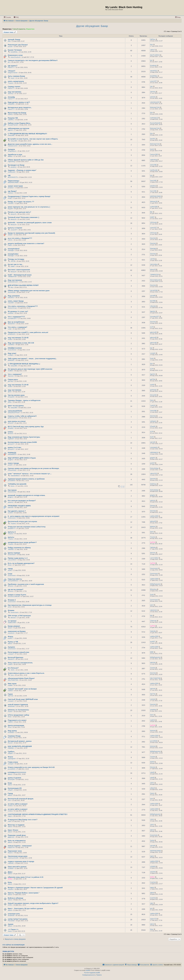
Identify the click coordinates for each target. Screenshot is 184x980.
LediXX (10, 664)
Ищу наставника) (15, 280)
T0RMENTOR (12, 277)
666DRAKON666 (13, 182)
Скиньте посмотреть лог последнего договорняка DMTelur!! (33, 60)
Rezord (10, 738)
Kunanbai (11, 732)
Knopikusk (153, 65)
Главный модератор (19, 29)
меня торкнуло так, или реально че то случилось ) (29, 207)
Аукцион (11, 149)
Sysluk (152, 840)
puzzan (10, 46)
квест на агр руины (16, 406)
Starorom (11, 376)
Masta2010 (11, 324)
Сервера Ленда (14, 736)
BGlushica (153, 589)
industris (10, 889)
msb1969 (11, 303)
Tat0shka (11, 549)
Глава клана (13, 762)
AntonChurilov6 (15, 57)
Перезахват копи (15, 851)
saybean (10, 193)
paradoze (13, 167)
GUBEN (10, 371)
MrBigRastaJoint (155, 584)
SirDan (10, 879)
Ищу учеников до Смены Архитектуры (24, 437)
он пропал (12, 621)
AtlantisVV (11, 659)
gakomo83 (153, 332)
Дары (10, 872)
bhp (12, 287)
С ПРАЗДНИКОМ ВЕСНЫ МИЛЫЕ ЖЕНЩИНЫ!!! (27, 134)
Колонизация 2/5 (15, 788)
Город (10, 793)
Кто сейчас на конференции (14, 945)
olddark (10, 235)
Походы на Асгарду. (16, 259)
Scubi (12, 78)
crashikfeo (11, 345)
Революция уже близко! (18, 45)
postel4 (10, 465)
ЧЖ (9, 175)
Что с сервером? (15, 374)
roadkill (10, 685)
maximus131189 (13, 858)
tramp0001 (11, 104)
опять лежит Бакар (16, 301)
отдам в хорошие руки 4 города (21, 861)
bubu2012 (11, 297)
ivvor (9, 800)
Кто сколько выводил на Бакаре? (22, 501)
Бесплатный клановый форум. (21, 799)
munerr (10, 711)
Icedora (10, 806)
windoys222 (11, 334)
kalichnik (10, 507)
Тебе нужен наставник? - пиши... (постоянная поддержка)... (32, 359)
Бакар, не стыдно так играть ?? (21, 202)
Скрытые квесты (15, 579)
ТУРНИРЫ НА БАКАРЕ (17, 484)
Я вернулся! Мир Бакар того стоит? (23, 820)
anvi (151, 908)
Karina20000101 (13, 581)
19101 (12, 670)
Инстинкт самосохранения (19, 270)
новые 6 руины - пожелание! (20, 846)
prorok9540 (11, 481)
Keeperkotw (154, 835)
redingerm (153, 421)
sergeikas (153, 710)
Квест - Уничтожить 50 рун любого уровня (25, 908)
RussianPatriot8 (13, 125)
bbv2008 (153, 301)
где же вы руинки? (16, 589)
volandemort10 (155, 102)
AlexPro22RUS (155, 55)
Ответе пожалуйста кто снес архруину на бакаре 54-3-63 (31, 767)
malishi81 (11, 863)
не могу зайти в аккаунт (18, 804)
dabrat (10, 643)
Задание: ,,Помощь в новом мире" (22, 170)
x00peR (10, 753)
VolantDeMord (15, 476)
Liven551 (11, 203)
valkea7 (153, 50)
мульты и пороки (15, 228)
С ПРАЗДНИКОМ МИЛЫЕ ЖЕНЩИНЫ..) (24, 364)
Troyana (10, 83)
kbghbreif (11, 439)
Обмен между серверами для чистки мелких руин (29, 291)
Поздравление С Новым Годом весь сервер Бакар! (29, 196)
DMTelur (153, 39)
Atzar (152, 929)
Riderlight (11, 250)
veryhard (153, 872)
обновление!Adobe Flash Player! (21, 678)
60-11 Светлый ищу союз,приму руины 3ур (26, 427)
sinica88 (153, 296)
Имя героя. (12, 684)
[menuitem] (16, 17)
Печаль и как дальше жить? (19, 212)
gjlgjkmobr (11, 837)
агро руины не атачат (17, 421)
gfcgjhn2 (10, 460)
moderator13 (154, 118)
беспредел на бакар (16, 165)
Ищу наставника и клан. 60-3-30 (21, 343)
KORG (10, 905)
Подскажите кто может (17, 720)
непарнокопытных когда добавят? (22, 542)
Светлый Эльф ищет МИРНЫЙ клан (23, 699)
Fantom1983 (154, 154)
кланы (10, 432)
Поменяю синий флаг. (17, 835)
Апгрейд (11, 97)
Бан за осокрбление (16, 322)
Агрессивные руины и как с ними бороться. (26, 673)
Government (12, 518)
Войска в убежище (16, 898)
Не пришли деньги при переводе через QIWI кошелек (30, 369)
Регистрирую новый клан (18, 652)
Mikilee (10, 156)
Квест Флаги (13, 830)
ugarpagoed (12, 759)
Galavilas (153, 631)
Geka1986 (11, 135)
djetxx (10, 392)
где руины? (13, 66)
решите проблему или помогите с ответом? (26, 243)
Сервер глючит (14, 87)
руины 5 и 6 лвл (15, 447)
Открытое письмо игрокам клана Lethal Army (27, 527)
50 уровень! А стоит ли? (18, 311)
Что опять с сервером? (18, 327)
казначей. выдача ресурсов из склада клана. (27, 495)
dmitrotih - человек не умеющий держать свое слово (30, 223)
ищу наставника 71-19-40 (18, 338)
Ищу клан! (12, 353)
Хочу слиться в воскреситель (20, 663)
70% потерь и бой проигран (19, 616)
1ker (151, 86)
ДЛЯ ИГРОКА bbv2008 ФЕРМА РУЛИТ (23, 285)
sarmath (153, 442)
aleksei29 (153, 521)
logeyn (10, 816)
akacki (10, 628)
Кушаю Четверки (15, 50)
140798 (13, 261)
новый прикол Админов (18, 705)
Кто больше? (13, 668)
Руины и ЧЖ (13, 642)
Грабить (11, 752)
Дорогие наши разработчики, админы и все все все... (30, 144)
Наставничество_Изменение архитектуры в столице (30, 605)
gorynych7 (11, 444)
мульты (11, 537)
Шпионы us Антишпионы (18, 710)
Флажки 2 (12, 600)
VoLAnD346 (12, 292)
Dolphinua (153, 484)
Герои (10, 694)
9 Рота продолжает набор (18, 715)
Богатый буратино (16, 657)
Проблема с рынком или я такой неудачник (26, 584)
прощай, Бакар (14, 39)
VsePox (10, 114)
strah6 (10, 570)
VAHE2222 (154, 610)
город (10, 569)
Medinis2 (153, 526)
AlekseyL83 (154, 201)
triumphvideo (13, 254)
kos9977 (10, 638)
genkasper (153, 390)
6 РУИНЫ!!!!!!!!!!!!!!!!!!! (17, 773)
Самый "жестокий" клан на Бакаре (22, 689)
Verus (10, 727)
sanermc (10, 502)
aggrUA (10, 130)
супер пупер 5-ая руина (18, 919)
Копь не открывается (17, 841)
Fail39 (10, 245)
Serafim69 (11, 915)
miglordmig (11, 162)
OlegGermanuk (13, 73)
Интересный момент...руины (20, 741)
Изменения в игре (15, 55)
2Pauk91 (11, 428)
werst (9, 607)
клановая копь (14, 914)
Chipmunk (153, 621)
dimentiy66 (11, 779)
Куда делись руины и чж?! (19, 102)
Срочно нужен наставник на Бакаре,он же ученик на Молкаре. (34, 468)
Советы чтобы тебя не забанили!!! (22, 416)
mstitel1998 (154, 207)
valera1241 (154, 473)
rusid (9, 821)
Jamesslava (154, 264)
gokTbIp (10, 381)
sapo (152, 903)
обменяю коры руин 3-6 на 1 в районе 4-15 (25, 877)
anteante (153, 97)
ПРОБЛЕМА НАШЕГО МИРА (19, 506)
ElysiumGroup (12, 308)
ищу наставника (15, 92)
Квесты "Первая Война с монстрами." (24, 893)
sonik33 (10, 513)
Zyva (12, 675)
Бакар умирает (14, 626)
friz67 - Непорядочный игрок (20, 275)
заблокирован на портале (19, 128)
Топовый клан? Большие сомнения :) (23, 217)
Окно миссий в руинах (17, 867)
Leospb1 (10, 355)
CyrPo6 (153, 542)
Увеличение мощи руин (18, 856)
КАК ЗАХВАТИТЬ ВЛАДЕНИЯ (20, 746)
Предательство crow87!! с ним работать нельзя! (28, 332)
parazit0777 (11, 528)
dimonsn (10, 423)
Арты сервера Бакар (16, 76)
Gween (152, 793)
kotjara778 (11, 847)
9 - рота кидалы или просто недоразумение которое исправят (34, 516)
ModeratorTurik (155, 107)
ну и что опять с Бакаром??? (20, 238)
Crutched (153, 882)
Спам (10, 574)
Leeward (10, 654)
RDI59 (152, 762)
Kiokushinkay (12, 470)
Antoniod (153, 730)
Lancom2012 (12, 560)
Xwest (10, 931)
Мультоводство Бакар (17, 113)
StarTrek (10, 696)
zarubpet (11, 764)
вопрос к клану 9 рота (17, 595)
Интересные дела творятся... (20, 107)
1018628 (11, 868)
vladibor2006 (154, 516)
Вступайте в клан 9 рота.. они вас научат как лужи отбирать (33, 139)
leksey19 (13, 214)
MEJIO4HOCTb (13, 177)
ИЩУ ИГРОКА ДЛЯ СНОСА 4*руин (22, 458)
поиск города (13, 463)
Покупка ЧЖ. (13, 118)
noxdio (10, 339)
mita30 (152, 772)
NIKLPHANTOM (13, 680)
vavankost (11, 633)
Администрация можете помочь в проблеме (26, 479)
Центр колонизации (16, 725)
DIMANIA (11, 748)
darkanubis (11, 706)
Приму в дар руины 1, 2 (18, 558)
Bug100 (10, 209)
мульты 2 (12, 532)
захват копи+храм (15, 186)
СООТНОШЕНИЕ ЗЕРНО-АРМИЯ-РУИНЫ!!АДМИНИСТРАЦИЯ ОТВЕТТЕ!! (38, 814)
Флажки (11, 610)
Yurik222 (153, 405)
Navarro (10, 853)
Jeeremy (10, 94)
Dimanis (153, 506)
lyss (151, 175)
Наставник (12, 490)
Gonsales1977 (12, 318)
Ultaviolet (153, 306)
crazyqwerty (154, 447)
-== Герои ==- (13, 929)
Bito (151, 212)
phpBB (88, 970)
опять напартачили (16, 81)
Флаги (10, 757)
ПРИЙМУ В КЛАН (15, 348)
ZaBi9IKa (11, 120)
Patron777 (11, 67)
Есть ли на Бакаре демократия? (21, 563)
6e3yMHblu (14, 52)
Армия (11, 924)
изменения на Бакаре (17, 631)
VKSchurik (153, 222)
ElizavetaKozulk (13, 282)
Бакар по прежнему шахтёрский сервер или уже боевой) (31, 233)
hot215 (10, 240)
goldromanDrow (13, 418)
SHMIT (152, 217)
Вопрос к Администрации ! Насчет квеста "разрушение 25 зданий (35, 888)
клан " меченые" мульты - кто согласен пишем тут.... (30, 474)
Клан (10, 783)
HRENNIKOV (12, 454)
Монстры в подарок (16, 825)
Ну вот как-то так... (16, 264)
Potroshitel (11, 921)
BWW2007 (11, 360)
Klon (9, 41)
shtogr (10, 198)
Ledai (10, 329)
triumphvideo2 (14, 249)
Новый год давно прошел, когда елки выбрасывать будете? (33, 903)
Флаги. (11, 637)
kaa (151, 348)
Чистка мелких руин (16, 395)
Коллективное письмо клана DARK (22, 442)
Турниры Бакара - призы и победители (24, 400)
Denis (10, 402)
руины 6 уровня (14, 778)
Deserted (153, 238)
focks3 (152, 149)
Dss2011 (153, 139)
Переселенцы (14, 181)
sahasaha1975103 (15, 411)
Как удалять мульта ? (17, 511)
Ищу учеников (14, 296)
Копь (10, 882)
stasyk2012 (154, 71)
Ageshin (153, 311)
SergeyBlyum (12, 151)
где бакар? (12, 191)
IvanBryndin (11, 172)
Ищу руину (12, 731)
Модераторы (30, 29)
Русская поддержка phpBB (92, 973)
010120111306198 (14, 596)
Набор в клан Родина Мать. (19, 123)
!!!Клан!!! (11, 71)
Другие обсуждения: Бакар (92, 26)
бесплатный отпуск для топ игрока (22, 521)
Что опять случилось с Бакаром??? (23, 306)
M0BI (152, 652)
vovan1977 (154, 81)
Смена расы (13, 379)
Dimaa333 (11, 397)
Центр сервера (14, 553)
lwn (9, 62)
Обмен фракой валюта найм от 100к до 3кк (26, 160)
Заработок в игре (15, 155)
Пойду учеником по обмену (19, 548)
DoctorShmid (12, 350)
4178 (152, 327)
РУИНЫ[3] (12, 453)
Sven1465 (153, 181)
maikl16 (10, 691)
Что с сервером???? (16, 317)
